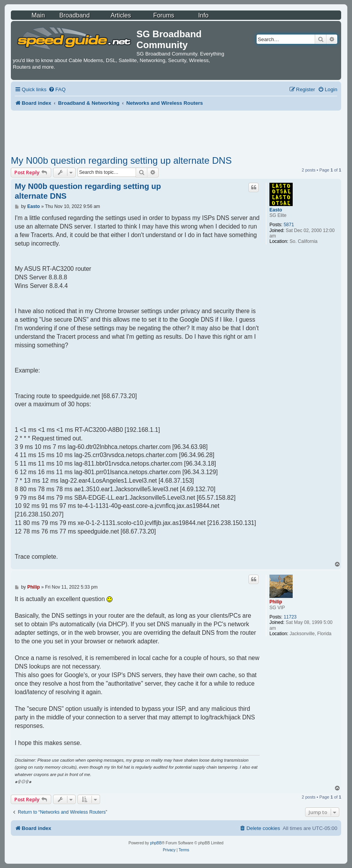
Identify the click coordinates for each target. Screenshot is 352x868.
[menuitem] (57, 89)
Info (203, 15)
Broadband (74, 15)
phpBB (156, 843)
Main (38, 15)
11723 (290, 617)
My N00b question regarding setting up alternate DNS (121, 160)
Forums (164, 15)
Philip (276, 602)
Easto (276, 210)
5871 (289, 225)
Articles (121, 15)
